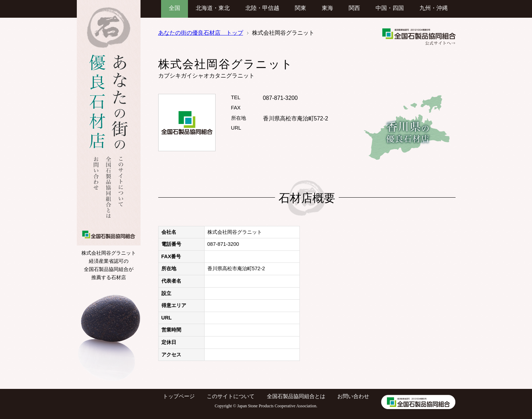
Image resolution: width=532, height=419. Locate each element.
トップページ (179, 396)
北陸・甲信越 (262, 8)
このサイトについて (231, 396)
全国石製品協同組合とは (296, 396)
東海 (327, 8)
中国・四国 (390, 8)
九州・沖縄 (434, 8)
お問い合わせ (353, 396)
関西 (354, 8)
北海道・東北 (213, 8)
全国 (175, 8)
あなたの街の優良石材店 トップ (201, 33)
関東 (301, 8)
